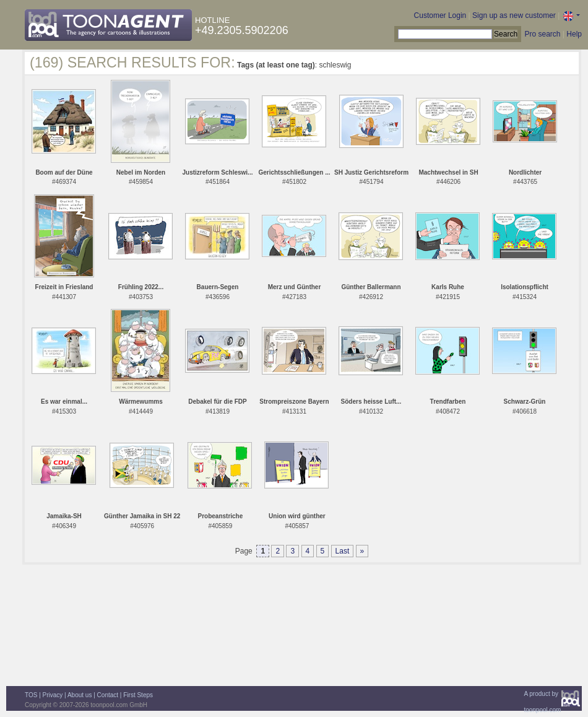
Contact (108, 695)
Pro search (542, 34)
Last (343, 551)
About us (80, 695)
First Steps (138, 695)
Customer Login (440, 15)
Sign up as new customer (514, 15)
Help (574, 34)
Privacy (53, 695)
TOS (31, 695)
